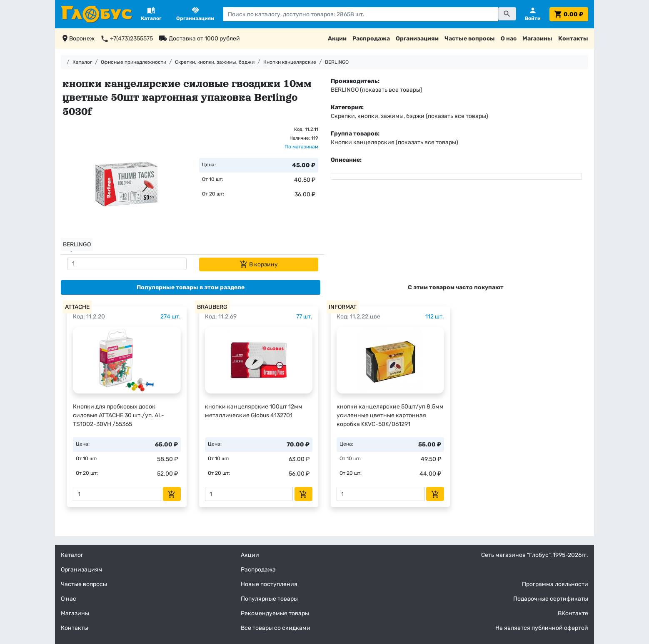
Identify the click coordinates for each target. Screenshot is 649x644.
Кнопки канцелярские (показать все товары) (394, 142)
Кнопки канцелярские (290, 62)
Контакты (573, 39)
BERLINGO (337, 62)
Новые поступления (269, 584)
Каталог (82, 62)
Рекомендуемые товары (275, 613)
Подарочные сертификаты (551, 599)
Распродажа (371, 39)
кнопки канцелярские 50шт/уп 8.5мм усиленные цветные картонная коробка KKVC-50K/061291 (390, 415)
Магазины (537, 39)
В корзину (259, 264)
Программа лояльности (555, 584)
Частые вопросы (470, 39)
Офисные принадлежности (134, 62)
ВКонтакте (573, 613)
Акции (337, 39)
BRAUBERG (212, 307)
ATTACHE (77, 307)
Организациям (417, 39)
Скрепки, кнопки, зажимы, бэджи (215, 62)
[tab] (190, 287)
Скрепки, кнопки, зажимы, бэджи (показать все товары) (409, 116)
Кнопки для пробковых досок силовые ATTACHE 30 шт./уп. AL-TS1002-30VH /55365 (119, 415)
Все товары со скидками (276, 628)
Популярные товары (269, 599)
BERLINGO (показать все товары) (377, 90)
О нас (509, 39)
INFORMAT (343, 307)
